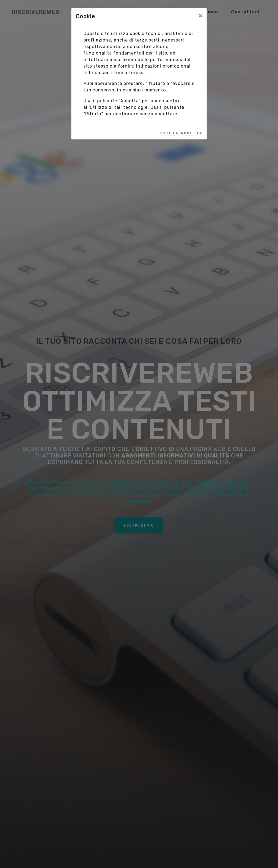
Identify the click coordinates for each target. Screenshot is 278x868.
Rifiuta (169, 133)
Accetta (191, 133)
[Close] (200, 15)
